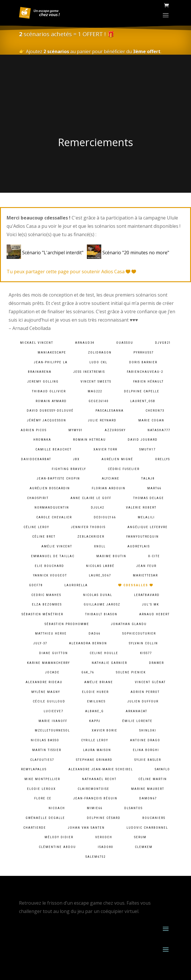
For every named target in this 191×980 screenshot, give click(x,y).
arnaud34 (85, 343)
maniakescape (52, 353)
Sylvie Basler (148, 760)
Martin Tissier (47, 750)
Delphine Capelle (142, 391)
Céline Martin (153, 779)
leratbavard (147, 595)
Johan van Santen (86, 828)
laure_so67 (100, 575)
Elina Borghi (146, 750)
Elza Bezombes (47, 604)
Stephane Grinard (94, 760)
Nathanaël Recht (99, 779)
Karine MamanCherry (48, 663)
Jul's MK (151, 604)
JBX (76, 459)
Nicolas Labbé (100, 566)
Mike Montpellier (42, 779)
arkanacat (136, 711)
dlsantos (133, 808)
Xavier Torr (105, 449)
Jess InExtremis (89, 372)
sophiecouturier (139, 634)
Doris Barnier (143, 362)
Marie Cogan (151, 420)
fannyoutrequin (143, 537)
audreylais (139, 546)
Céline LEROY (36, 527)
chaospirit (38, 498)
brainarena (40, 372)
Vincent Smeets (96, 382)
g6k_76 (88, 672)
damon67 (148, 798)
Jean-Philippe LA (51, 362)
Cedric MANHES (46, 595)
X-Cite (154, 556)
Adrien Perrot (145, 692)
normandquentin (52, 508)
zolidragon (100, 353)
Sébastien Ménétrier (42, 614)
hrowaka (42, 440)
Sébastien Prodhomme (67, 624)
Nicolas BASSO (45, 740)
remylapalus (34, 769)
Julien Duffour (143, 701)
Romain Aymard (51, 401)
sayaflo (162, 769)
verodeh (104, 837)
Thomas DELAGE (149, 498)
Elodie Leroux (41, 789)
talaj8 (148, 478)
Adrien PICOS (34, 430)
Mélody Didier (59, 837)
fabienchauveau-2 (145, 372)
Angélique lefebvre (148, 527)
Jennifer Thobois (88, 527)
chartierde (35, 828)
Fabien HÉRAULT (148, 382)
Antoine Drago (145, 740)
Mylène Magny (46, 692)
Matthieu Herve (51, 634)
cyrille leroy (95, 740)
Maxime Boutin (111, 556)
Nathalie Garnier (109, 663)
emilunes (96, 701)
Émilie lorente (137, 721)
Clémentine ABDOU (57, 847)
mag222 (95, 391)
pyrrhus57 (144, 353)
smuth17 (147, 449)
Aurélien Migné (117, 459)
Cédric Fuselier (124, 469)
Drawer (156, 663)
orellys (163, 459)
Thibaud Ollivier (49, 391)
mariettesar (145, 575)
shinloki (148, 730)
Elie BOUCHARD (49, 566)
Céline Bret (44, 537)
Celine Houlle (104, 653)
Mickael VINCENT (37, 343)
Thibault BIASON (101, 614)
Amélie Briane (99, 682)
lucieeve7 (54, 711)
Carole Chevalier (54, 517)
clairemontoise (93, 789)
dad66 (94, 634)
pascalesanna (110, 411)
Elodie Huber (95, 692)
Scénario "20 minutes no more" (128, 253)
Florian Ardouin (109, 488)
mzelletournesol (52, 730)
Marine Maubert (148, 789)
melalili (146, 517)
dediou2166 (105, 517)
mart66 (154, 488)
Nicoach (57, 808)
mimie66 (95, 808)
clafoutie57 (42, 760)
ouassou (125, 343)
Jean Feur (146, 566)
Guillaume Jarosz (102, 604)
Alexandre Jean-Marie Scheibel (101, 769)
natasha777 (159, 430)
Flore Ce (43, 798)
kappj (95, 721)
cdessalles (136, 585)
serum (140, 837)
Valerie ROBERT (141, 508)
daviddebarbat (36, 459)
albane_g (94, 711)
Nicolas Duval (98, 595)
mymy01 (76, 430)
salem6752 (96, 857)
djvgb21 (163, 343)
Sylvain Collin (143, 643)
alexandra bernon (88, 643)
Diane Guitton (54, 653)
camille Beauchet (54, 449)
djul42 (98, 508)
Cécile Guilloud (49, 701)
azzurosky (115, 430)
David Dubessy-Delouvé (50, 411)
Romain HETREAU (89, 440)
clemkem (144, 847)
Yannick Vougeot (50, 575)
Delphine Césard (104, 818)
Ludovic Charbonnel (147, 828)
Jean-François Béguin (95, 798)
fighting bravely (69, 469)
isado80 (105, 847)
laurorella (76, 585)
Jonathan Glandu (129, 624)
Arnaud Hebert (154, 614)
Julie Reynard (102, 420)
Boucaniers (154, 818)
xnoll (100, 546)
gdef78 (36, 585)
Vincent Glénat (150, 682)
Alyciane (111, 478)
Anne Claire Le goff (91, 498)
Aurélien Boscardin (50, 488)
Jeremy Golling (43, 382)
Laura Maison (97, 750)
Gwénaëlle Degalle (45, 818)
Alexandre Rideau (44, 682)
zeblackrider (91, 537)
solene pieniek (131, 672)
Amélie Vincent (57, 546)
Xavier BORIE (105, 730)
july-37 (40, 643)
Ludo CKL (98, 362)
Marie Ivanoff (53, 721)
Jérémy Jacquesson (47, 420)
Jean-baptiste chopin (58, 478)
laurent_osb (143, 401)
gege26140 (99, 401)
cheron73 (155, 411)
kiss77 (146, 653)
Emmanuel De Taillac (53, 556)
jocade (52, 672)
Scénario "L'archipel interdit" (46, 253)
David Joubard (143, 440)
